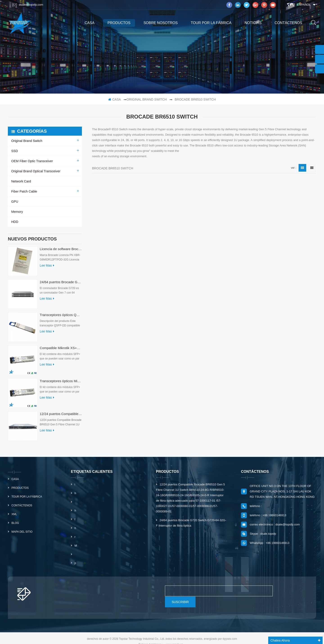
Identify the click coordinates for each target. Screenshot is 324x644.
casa (90, 23)
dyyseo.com (230, 630)
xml (14, 516)
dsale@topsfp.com (28, 5)
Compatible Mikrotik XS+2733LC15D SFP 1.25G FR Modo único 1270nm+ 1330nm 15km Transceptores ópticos (61, 350)
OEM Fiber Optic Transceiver (32, 161)
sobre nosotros (161, 23)
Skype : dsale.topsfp (263, 536)
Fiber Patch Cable (24, 191)
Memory (17, 212)
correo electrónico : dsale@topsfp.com (275, 527)
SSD (15, 151)
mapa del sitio (22, 534)
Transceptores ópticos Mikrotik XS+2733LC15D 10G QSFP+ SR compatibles (61, 383)
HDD (15, 222)
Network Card (21, 181)
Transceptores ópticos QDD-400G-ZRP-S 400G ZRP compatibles (61, 317)
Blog (15, 525)
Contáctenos (288, 23)
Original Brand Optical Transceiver (35, 171)
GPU (15, 202)
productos (119, 23)
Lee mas (47, 268)
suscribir (289, 593)
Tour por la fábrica (211, 23)
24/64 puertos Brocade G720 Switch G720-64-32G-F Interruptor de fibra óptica (61, 284)
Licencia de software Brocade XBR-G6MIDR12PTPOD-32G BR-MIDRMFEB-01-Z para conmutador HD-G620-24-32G (61, 251)
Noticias (253, 23)
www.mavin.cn (174, 636)
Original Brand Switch (146, 99)
